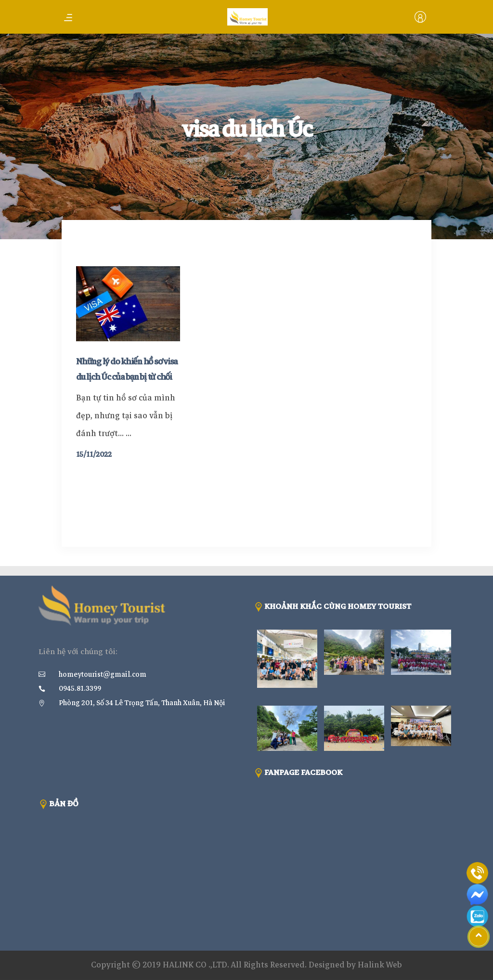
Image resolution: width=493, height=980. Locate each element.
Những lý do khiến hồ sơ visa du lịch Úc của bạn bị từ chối (127, 369)
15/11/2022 (94, 454)
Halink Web (380, 965)
